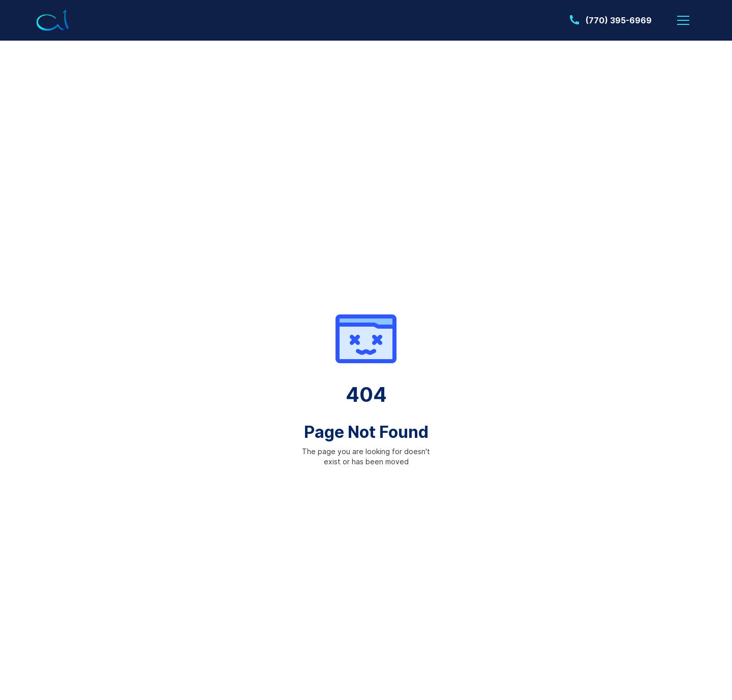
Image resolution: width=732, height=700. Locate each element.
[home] (53, 21)
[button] (683, 20)
